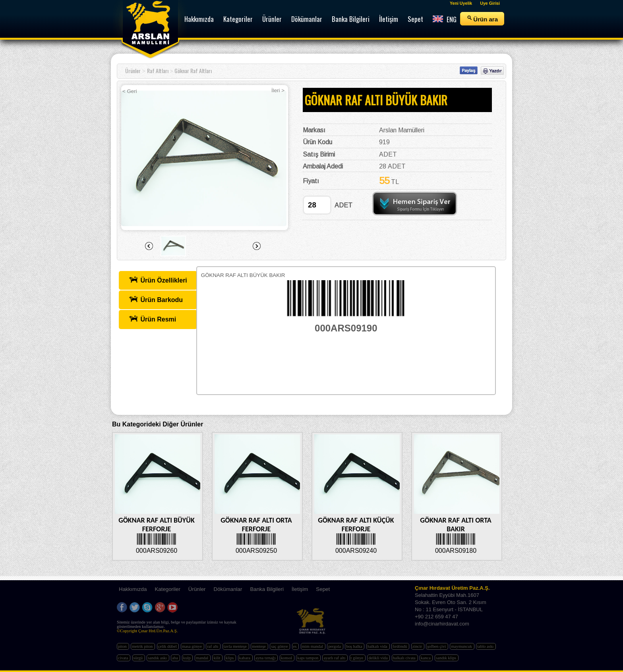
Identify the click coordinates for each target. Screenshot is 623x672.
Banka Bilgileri (267, 589)
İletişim (300, 589)
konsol (287, 658)
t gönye (358, 658)
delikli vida (378, 658)
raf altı (213, 646)
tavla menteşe (236, 646)
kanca (426, 658)
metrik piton (143, 646)
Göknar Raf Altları (193, 71)
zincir (418, 646)
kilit (217, 658)
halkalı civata (405, 658)
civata (124, 658)
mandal (203, 658)
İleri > (278, 90)
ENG (445, 19)
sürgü (139, 658)
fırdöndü (400, 646)
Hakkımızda (133, 589)
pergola (335, 646)
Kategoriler (167, 589)
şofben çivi (437, 646)
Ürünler (133, 71)
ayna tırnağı (266, 658)
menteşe (259, 646)
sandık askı (158, 658)
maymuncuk (462, 646)
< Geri (130, 91)
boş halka (355, 646)
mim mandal (313, 646)
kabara (245, 658)
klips (230, 658)
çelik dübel (168, 646)
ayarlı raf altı (335, 658)
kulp (188, 658)
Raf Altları (158, 71)
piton (123, 646)
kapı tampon (308, 658)
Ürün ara (482, 19)
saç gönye (280, 646)
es (296, 646)
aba (175, 658)
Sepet (323, 589)
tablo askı (486, 646)
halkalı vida (378, 646)
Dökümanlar (228, 589)
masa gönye (193, 646)
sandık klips (447, 658)
